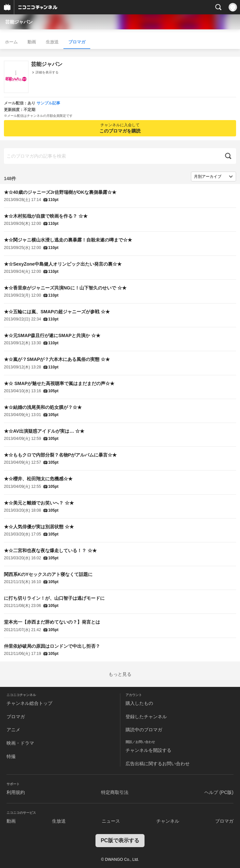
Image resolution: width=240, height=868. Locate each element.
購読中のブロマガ (144, 730)
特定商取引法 (115, 792)
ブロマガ (77, 42)
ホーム (11, 42)
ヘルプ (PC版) (219, 792)
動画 (32, 42)
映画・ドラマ (20, 743)
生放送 (52, 42)
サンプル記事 (48, 103)
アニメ (13, 730)
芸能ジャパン (19, 22)
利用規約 (16, 792)
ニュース (111, 821)
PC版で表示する (120, 840)
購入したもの (139, 703)
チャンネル (168, 821)
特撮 (11, 756)
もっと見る (120, 674)
